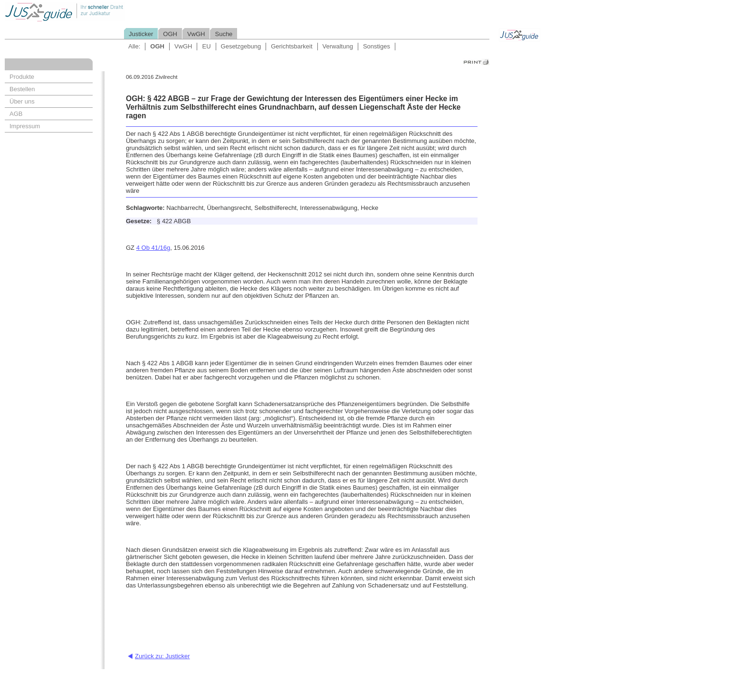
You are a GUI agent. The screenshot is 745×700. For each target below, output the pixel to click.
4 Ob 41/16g (153, 248)
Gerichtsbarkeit (291, 46)
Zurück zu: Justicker (162, 656)
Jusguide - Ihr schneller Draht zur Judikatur (96, 12)
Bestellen (22, 89)
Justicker (141, 34)
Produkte (22, 77)
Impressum (25, 126)
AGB (16, 114)
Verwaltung (338, 46)
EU (206, 46)
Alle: (134, 46)
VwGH (196, 34)
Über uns (22, 101)
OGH (170, 34)
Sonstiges (377, 46)
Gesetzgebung (241, 46)
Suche (224, 34)
